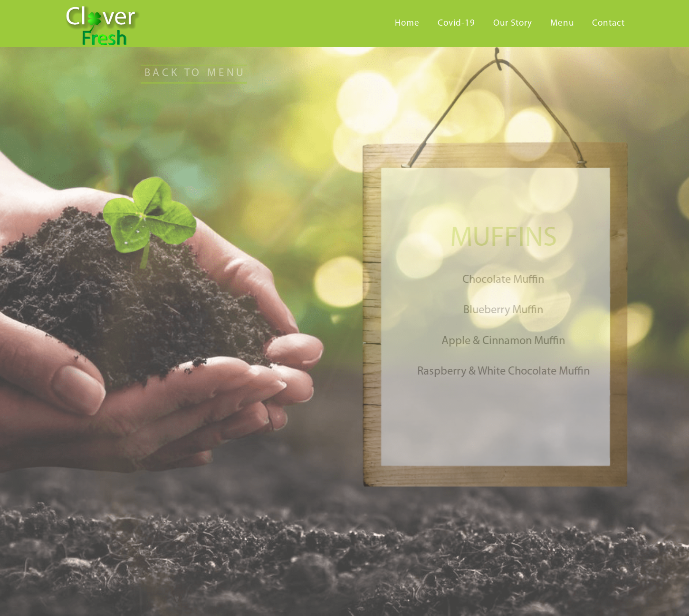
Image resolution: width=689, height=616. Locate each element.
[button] (187, 74)
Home (407, 24)
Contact (608, 24)
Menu (562, 24)
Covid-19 (456, 24)
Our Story (513, 24)
